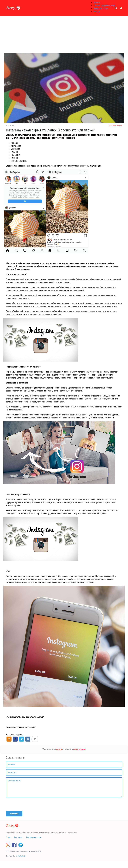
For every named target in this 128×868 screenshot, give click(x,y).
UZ (116, 8)
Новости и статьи (101, 8)
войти (59, 749)
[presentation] (25, 804)
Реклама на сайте (34, 837)
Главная (97, 2)
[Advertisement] (64, 35)
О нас (8, 837)
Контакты (18, 837)
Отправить (14, 814)
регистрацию (79, 749)
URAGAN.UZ (21, 856)
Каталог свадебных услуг (104, 5)
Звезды (97, 11)
